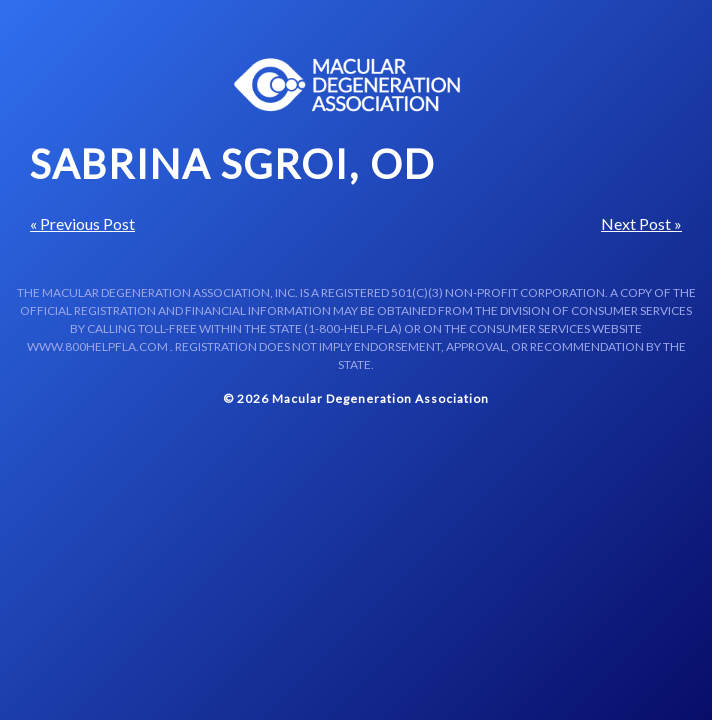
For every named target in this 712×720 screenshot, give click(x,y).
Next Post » (641, 223)
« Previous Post (82, 223)
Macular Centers (348, 85)
